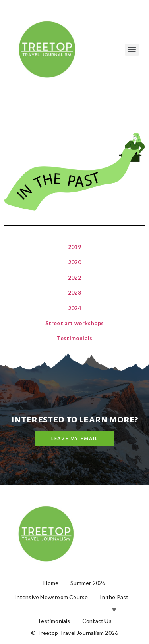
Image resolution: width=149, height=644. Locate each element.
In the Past (114, 597)
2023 (74, 292)
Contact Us (97, 621)
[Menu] (132, 50)
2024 (74, 308)
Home (51, 583)
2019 (74, 247)
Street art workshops (75, 323)
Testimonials (74, 338)
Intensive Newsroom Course (51, 597)
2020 (74, 262)
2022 (74, 277)
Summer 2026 (88, 583)
